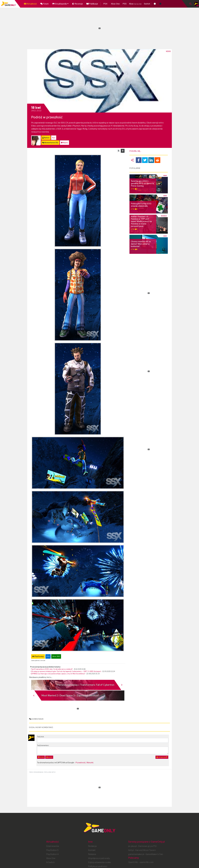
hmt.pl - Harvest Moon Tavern (142, 850)
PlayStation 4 (52, 854)
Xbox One (109, 3)
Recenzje (74, 3)
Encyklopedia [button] (58, 3)
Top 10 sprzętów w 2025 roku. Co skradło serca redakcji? (52, 669)
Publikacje (88, 3)
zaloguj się (162, 757)
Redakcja (92, 846)
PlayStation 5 (52, 850)
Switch (140, 3)
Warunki (90, 763)
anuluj (49, 757)
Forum (43, 3)
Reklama (92, 854)
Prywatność (81, 763)
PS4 (100, 3)
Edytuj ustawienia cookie (99, 862)
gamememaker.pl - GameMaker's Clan (146, 854)
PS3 (48, 656)
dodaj (41, 757)
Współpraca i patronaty (99, 858)
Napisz (65, 143)
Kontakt (92, 850)
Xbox (129, 3)
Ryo (54, 138)
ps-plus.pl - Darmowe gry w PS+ (143, 846)
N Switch (50, 862)
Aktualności (30, 3)
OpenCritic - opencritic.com (141, 862)
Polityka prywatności (98, 866)
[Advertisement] (99, 28)
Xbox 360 (56, 656)
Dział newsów (53, 846)
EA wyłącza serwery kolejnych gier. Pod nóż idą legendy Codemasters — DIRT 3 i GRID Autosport (66, 671)
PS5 (118, 3)
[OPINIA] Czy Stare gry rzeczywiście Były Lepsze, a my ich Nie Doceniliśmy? (58, 674)
